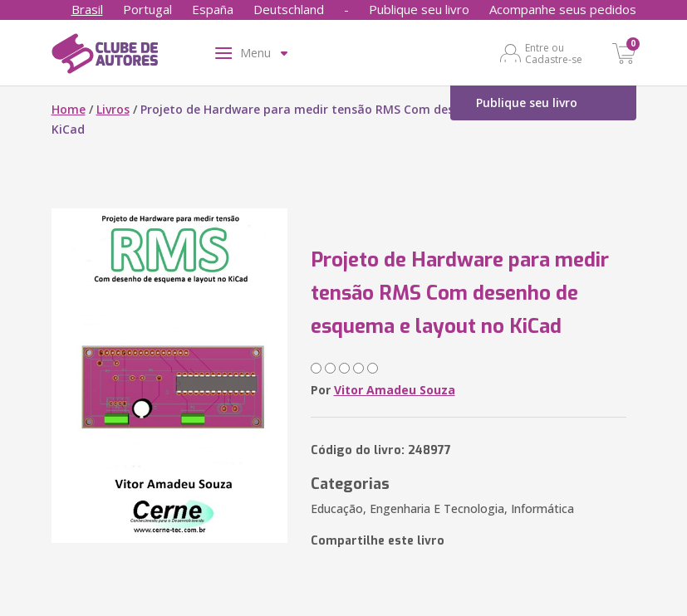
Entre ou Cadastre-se (554, 53)
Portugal (147, 9)
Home (69, 109)
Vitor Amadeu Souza (395, 390)
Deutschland (289, 9)
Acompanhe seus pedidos (563, 9)
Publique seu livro (419, 9)
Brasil (87, 9)
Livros (113, 109)
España (213, 9)
